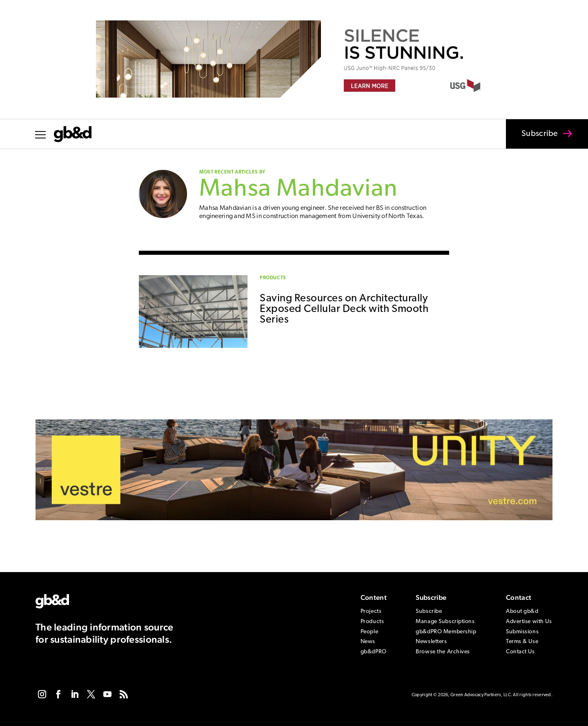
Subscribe (535, 139)
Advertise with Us (529, 622)
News (368, 642)
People (369, 632)
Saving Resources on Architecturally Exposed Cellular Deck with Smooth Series (344, 309)
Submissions (522, 632)
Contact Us (520, 652)
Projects (371, 611)
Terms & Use (522, 642)
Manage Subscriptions (445, 622)
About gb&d (522, 611)
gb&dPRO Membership (446, 632)
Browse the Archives (443, 652)
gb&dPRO (374, 652)
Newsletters (431, 642)
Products (273, 278)
